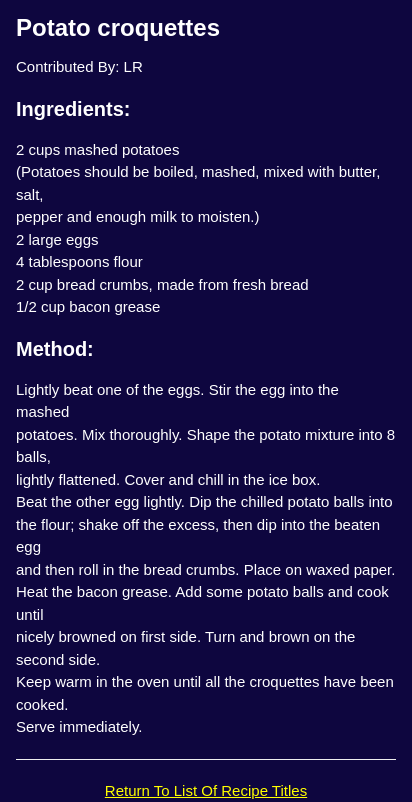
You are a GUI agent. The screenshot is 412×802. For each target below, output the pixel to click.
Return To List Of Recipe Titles (206, 790)
